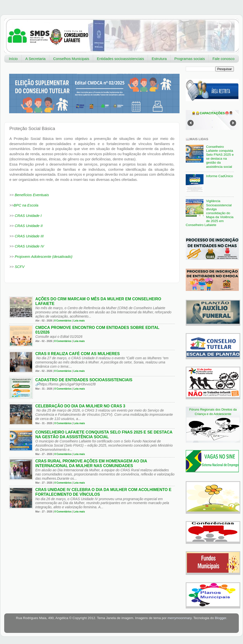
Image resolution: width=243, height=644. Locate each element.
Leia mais (79, 321)
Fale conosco (223, 59)
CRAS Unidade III (29, 236)
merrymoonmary (179, 618)
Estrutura (159, 59)
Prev (191, 123)
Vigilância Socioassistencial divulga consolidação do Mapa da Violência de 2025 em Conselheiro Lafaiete (210, 213)
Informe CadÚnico (219, 176)
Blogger (221, 618)
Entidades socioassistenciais (120, 59)
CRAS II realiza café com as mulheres (78, 354)
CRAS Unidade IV (29, 246)
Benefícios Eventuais (32, 195)
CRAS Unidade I (28, 216)
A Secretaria (36, 59)
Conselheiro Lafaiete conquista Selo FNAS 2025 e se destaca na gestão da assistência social (220, 157)
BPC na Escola (26, 205)
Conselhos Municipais (71, 59)
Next (233, 123)
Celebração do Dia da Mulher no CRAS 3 (80, 406)
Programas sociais (190, 59)
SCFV (19, 267)
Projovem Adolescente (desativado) (43, 257)
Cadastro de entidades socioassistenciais (84, 380)
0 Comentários (63, 321)
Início (13, 59)
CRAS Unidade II (29, 226)
